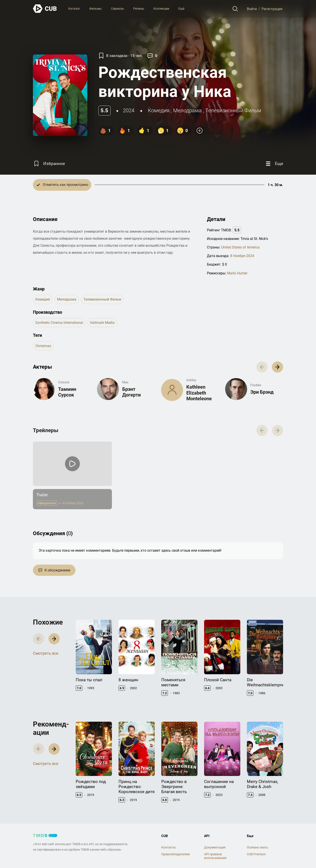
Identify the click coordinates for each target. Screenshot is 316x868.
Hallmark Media (102, 323)
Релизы (139, 9)
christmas (43, 346)
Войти (252, 9)
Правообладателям (175, 854)
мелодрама (187, 111)
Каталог (74, 9)
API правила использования (215, 856)
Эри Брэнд (262, 392)
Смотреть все (46, 653)
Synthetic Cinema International (59, 323)
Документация (215, 847)
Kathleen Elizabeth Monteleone (199, 393)
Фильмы (95, 9)
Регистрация (272, 9)
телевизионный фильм (233, 111)
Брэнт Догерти (131, 392)
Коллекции (161, 9)
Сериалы (118, 9)
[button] (277, 367)
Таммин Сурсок (67, 392)
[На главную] (45, 9)
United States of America (240, 247)
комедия (159, 111)
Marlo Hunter (237, 273)
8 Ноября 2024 (242, 256)
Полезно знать (258, 847)
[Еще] (274, 164)
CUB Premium (256, 854)
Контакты (169, 847)
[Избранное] (49, 164)
